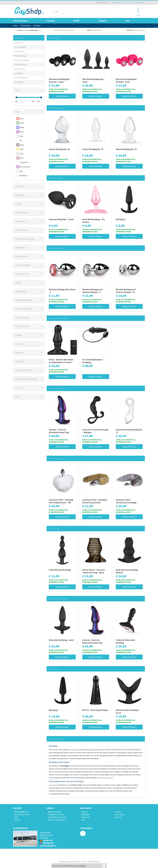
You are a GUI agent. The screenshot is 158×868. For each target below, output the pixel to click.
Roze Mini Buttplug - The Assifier (94, 221)
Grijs (21, 171)
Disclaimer (78, 862)
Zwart (22, 145)
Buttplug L (54, 710)
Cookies (118, 812)
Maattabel (85, 814)
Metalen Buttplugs (20, 56)
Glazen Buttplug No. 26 (59, 149)
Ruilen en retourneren (57, 820)
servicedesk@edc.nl (48, 846)
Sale (127, 21)
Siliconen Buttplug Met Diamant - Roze (126, 81)
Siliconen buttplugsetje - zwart (93, 81)
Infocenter (86, 817)
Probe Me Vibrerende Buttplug (125, 641)
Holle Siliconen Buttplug (60, 570)
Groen (22, 123)
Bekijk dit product (62, 96)
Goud (22, 149)
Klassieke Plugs (19, 51)
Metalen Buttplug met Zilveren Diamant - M (126, 291)
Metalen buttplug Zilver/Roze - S (62, 291)
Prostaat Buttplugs (20, 65)
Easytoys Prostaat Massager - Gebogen (95, 431)
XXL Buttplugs (19, 82)
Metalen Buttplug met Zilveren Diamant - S (92, 291)
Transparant (24, 162)
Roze (22, 136)
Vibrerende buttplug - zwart (61, 640)
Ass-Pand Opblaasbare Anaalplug (92, 361)
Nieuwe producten (22, 814)
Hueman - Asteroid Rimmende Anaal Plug (59, 431)
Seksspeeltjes (21, 21)
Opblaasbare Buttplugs (22, 60)
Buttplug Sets (19, 43)
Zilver (22, 154)
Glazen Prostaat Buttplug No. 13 (129, 431)
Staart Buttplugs (20, 69)
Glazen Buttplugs (20, 47)
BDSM (77, 21)
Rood (22, 119)
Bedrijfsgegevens (21, 812)
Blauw (22, 127)
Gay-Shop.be (53, 785)
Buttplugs (73, 750)
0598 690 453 (46, 843)
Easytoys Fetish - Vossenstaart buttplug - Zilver (127, 501)
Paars (22, 132)
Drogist (103, 21)
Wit (21, 140)
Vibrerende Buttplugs (21, 78)
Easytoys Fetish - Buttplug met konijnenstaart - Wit (61, 501)
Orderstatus (120, 814)
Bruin (22, 158)
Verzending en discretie (57, 817)
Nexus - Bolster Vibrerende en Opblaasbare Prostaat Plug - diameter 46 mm (61, 361)
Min (16, 101)
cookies (83, 866)
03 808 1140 (46, 840)
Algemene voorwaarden (67, 862)
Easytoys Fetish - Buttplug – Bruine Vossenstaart (95, 501)
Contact (84, 812)
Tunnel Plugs (18, 73)
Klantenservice (116, 3)
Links (16, 817)
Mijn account (127, 3)
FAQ (83, 820)
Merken (17, 820)
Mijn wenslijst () (139, 3)
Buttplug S (121, 219)
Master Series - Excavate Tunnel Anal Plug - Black (93, 571)
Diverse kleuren (25, 167)
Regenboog (23, 176)
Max (33, 101)
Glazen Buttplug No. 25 (126, 149)
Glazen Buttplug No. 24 (93, 149)
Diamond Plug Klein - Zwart (61, 219)
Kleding (51, 21)
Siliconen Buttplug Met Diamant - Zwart (59, 81)
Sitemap (118, 817)
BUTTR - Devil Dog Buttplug (95, 710)
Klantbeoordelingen (94, 862)
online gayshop (107, 778)
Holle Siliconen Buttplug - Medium (127, 571)
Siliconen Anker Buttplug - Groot (128, 711)
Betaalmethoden (55, 812)
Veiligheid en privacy (56, 814)
